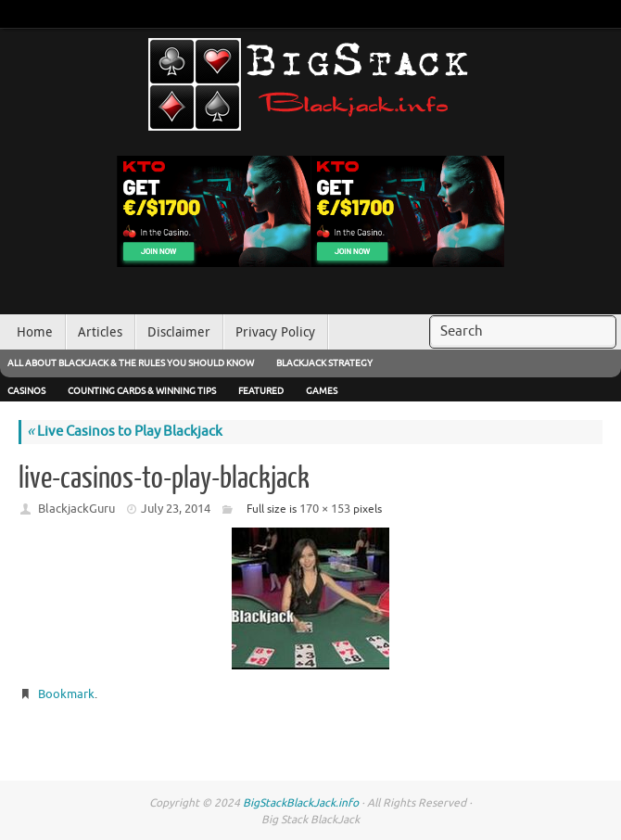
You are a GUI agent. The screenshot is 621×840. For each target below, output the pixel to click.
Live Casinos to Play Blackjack (125, 432)
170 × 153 (325, 509)
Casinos (26, 391)
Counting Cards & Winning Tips (142, 391)
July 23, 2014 (176, 509)
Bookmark (66, 694)
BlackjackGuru (76, 509)
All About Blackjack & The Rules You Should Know (131, 363)
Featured (261, 391)
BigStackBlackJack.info (301, 803)
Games (322, 391)
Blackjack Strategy (324, 363)
